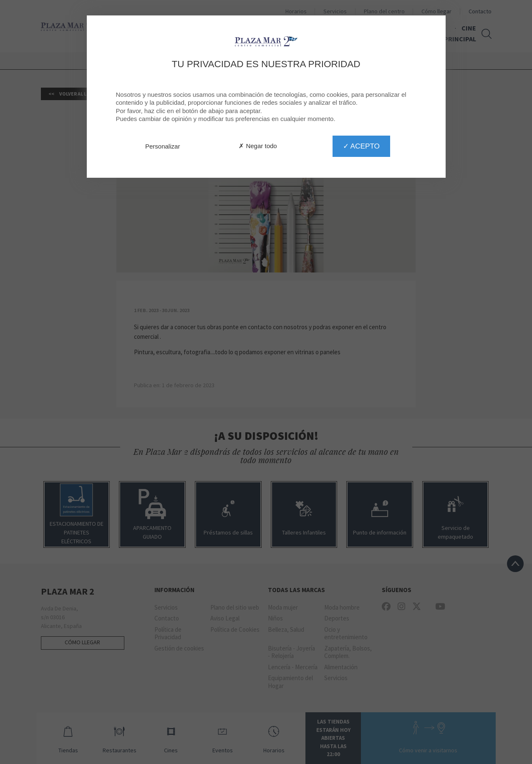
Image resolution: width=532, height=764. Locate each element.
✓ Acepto (361, 146)
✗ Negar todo (258, 146)
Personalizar (163, 146)
